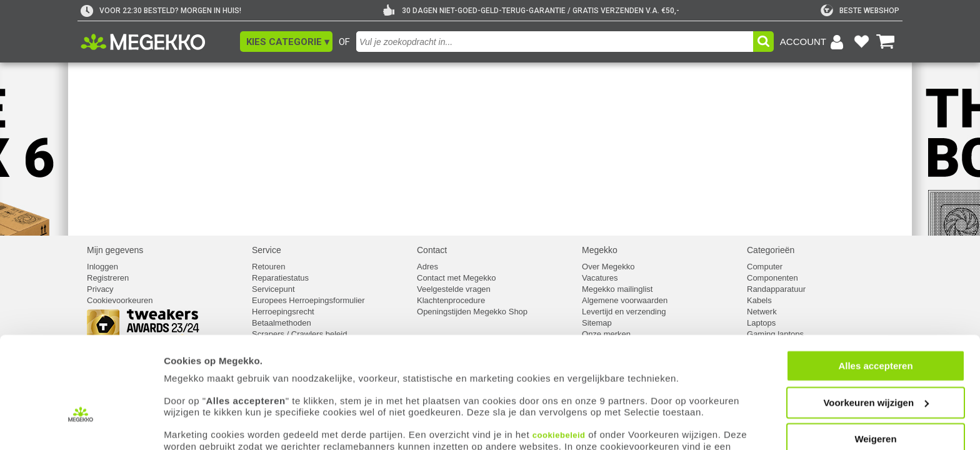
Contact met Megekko (456, 278)
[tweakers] (860, 11)
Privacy (100, 289)
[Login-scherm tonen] (814, 42)
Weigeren (875, 395)
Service (267, 250)
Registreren (108, 278)
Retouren (268, 267)
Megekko (600, 250)
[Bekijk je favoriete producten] (861, 42)
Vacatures (600, 278)
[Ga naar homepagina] (157, 42)
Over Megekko (608, 267)
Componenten (772, 278)
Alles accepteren (875, 322)
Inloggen (102, 267)
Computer (765, 267)
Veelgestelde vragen (454, 289)
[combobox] (555, 42)
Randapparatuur (776, 289)
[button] (286, 42)
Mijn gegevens (115, 250)
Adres (427, 267)
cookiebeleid (559, 392)
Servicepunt (273, 289)
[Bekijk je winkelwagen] (886, 42)
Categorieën (771, 250)
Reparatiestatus (280, 278)
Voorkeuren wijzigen (876, 359)
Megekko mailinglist (617, 289)
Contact (432, 250)
